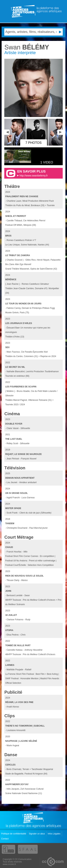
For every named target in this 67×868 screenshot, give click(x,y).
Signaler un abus (37, 834)
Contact (5, 839)
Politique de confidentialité (14, 834)
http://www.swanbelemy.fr (34, 176)
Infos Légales (54, 834)
